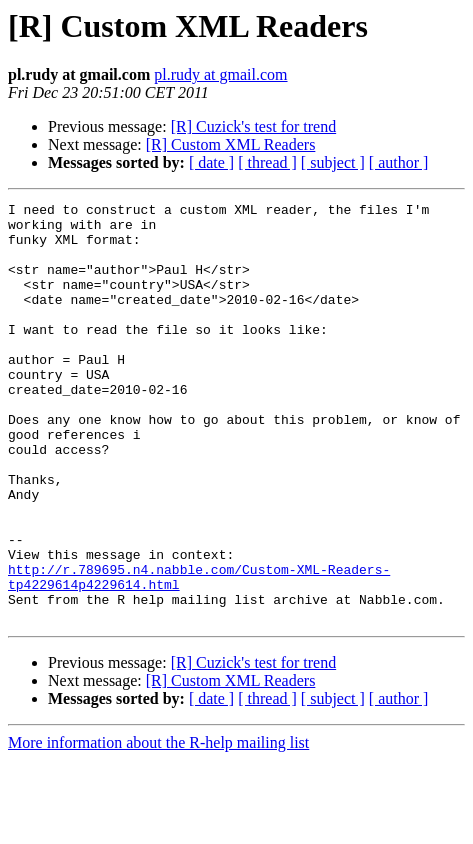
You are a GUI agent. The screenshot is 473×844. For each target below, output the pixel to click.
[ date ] (211, 162)
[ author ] (399, 162)
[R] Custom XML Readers (231, 144)
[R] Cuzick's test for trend (254, 126)
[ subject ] (333, 162)
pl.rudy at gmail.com (220, 74)
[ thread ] (267, 162)
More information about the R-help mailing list (158, 826)
